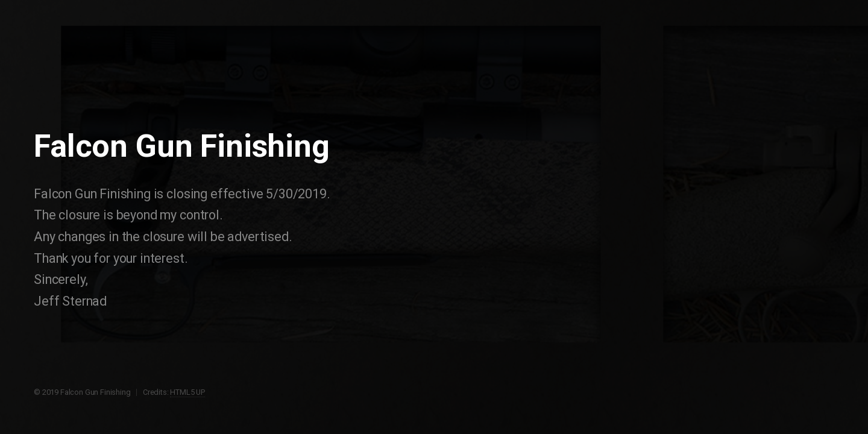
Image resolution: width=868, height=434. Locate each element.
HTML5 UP (187, 392)
